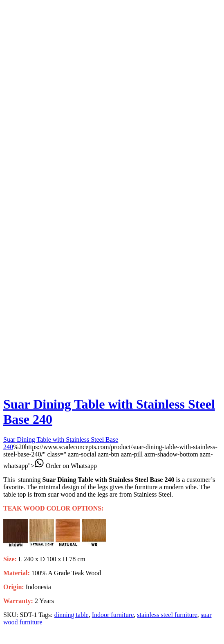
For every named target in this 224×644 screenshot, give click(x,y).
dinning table (72, 615)
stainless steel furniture (167, 615)
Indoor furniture (113, 615)
